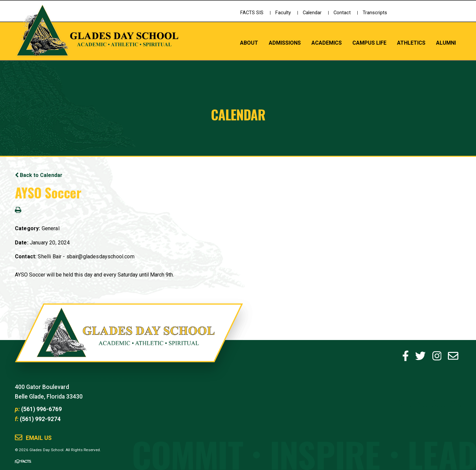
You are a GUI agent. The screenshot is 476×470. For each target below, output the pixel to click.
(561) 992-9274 (40, 419)
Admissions (285, 43)
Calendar (312, 13)
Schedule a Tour (435, 18)
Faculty (283, 13)
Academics (327, 43)
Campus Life (369, 43)
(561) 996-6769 (41, 409)
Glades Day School (129, 340)
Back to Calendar (39, 175)
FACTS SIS (252, 13)
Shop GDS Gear (430, 403)
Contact (342, 13)
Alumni (446, 43)
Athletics (411, 43)
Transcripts (375, 13)
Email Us (39, 438)
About (249, 43)
